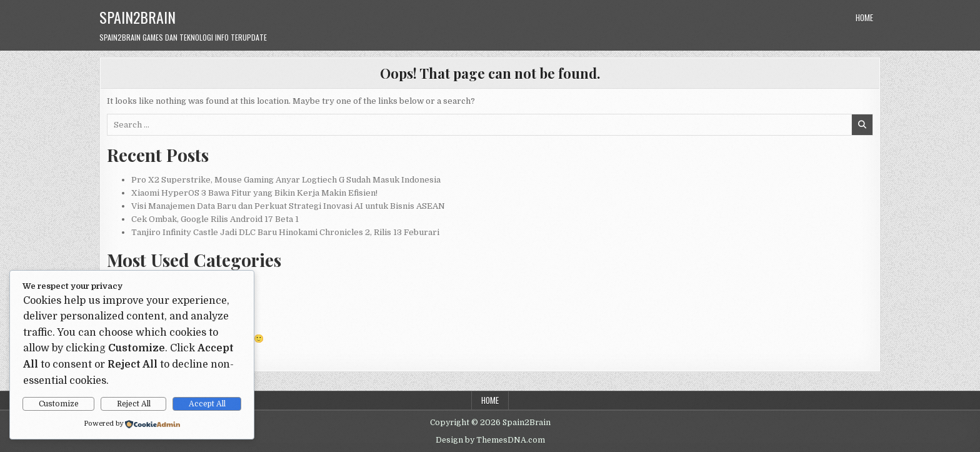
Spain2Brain (137, 17)
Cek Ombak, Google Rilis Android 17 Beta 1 (215, 219)
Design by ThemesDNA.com (490, 440)
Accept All (207, 404)
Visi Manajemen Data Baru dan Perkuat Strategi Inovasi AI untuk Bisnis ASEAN (288, 206)
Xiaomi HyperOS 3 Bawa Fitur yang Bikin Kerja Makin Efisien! (254, 193)
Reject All (134, 404)
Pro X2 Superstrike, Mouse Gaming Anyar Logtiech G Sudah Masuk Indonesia (286, 180)
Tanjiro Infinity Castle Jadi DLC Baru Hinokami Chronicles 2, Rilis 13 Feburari (285, 232)
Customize (59, 404)
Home (864, 18)
